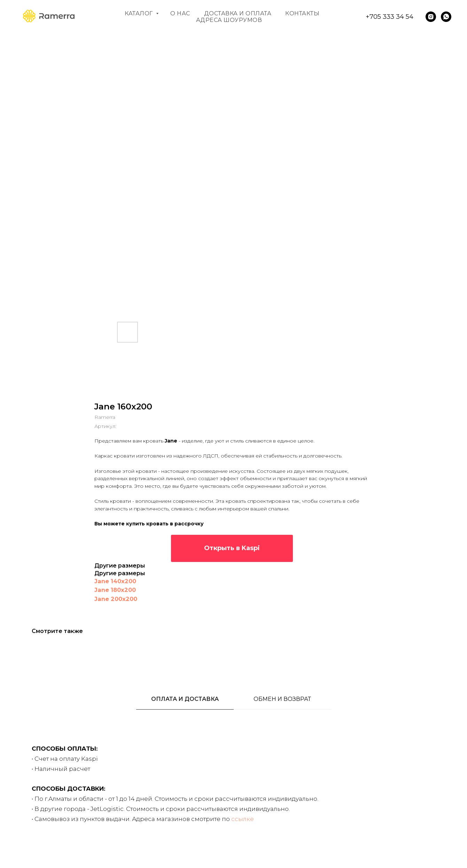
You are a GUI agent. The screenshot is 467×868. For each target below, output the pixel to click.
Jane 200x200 (116, 599)
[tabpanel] (234, 799)
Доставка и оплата (238, 13)
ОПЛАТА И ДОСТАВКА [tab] (185, 699)
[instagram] (431, 17)
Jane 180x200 (115, 590)
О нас (180, 13)
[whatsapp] (446, 17)
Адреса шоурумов (229, 20)
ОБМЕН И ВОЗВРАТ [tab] (282, 699)
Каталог (139, 13)
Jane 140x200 (115, 581)
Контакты (302, 13)
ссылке (243, 819)
